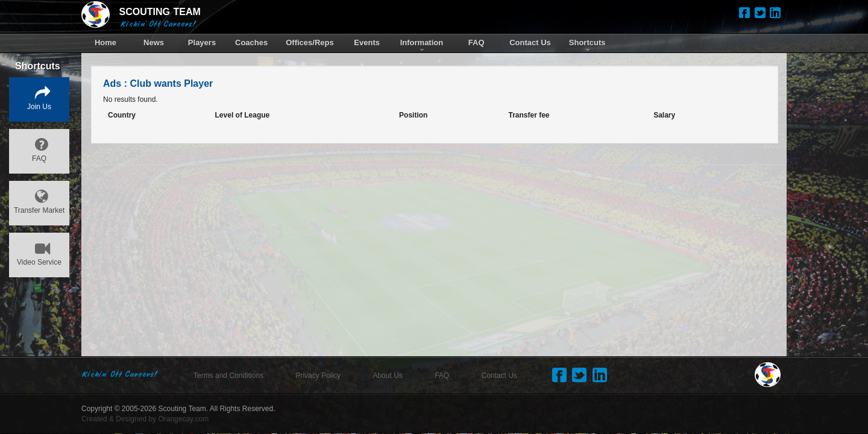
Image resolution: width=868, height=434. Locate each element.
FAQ (442, 376)
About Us (387, 376)
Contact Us (499, 376)
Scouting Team (182, 409)
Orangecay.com (183, 419)
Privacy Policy (318, 376)
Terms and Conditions (228, 376)
